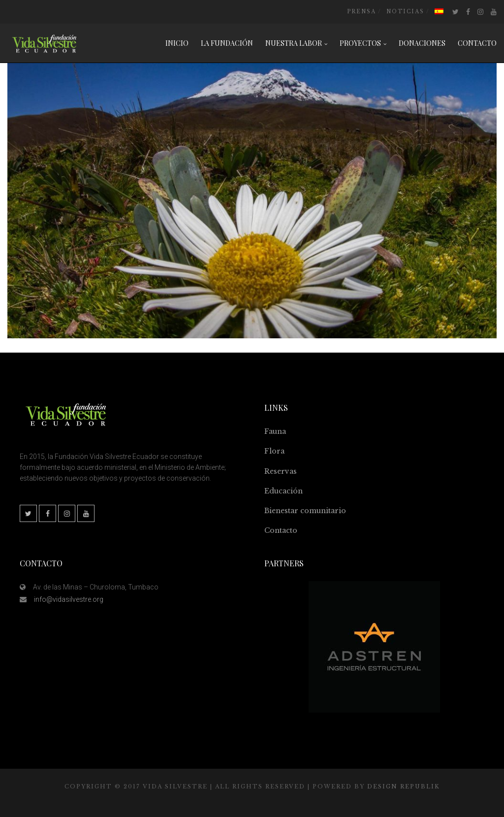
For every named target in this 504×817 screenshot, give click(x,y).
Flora (274, 451)
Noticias (405, 12)
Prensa (362, 12)
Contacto (281, 530)
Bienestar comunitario (305, 511)
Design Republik (404, 786)
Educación (283, 491)
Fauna (275, 431)
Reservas (281, 471)
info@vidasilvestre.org (69, 599)
